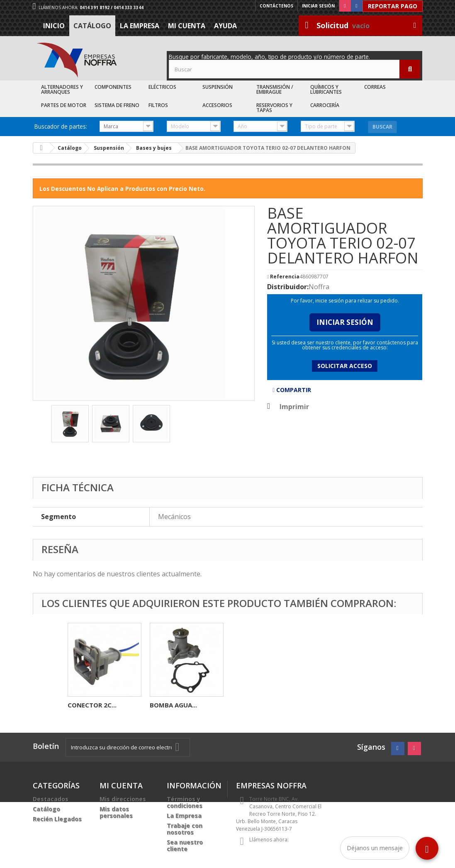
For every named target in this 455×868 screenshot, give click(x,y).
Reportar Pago (393, 6)
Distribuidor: (288, 287)
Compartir (292, 390)
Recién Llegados (57, 819)
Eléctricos (162, 87)
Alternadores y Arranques (62, 89)
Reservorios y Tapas (274, 108)
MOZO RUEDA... (173, 705)
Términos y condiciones (185, 802)
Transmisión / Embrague (275, 89)
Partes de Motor (64, 105)
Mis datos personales (116, 812)
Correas (375, 87)
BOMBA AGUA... (338, 705)
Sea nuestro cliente (185, 845)
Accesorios (217, 105)
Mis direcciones (123, 799)
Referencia (285, 277)
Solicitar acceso (345, 366)
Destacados (51, 799)
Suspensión (218, 87)
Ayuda (225, 26)
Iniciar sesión (318, 6)
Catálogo (92, 26)
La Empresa (140, 26)
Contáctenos (276, 6)
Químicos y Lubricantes (326, 89)
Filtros (158, 105)
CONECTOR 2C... (256, 705)
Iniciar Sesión (345, 322)
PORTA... (80, 705)
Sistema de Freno (117, 105)
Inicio (54, 26)
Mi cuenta (187, 26)
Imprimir (294, 407)
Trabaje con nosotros (185, 829)
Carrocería (325, 105)
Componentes (113, 87)
